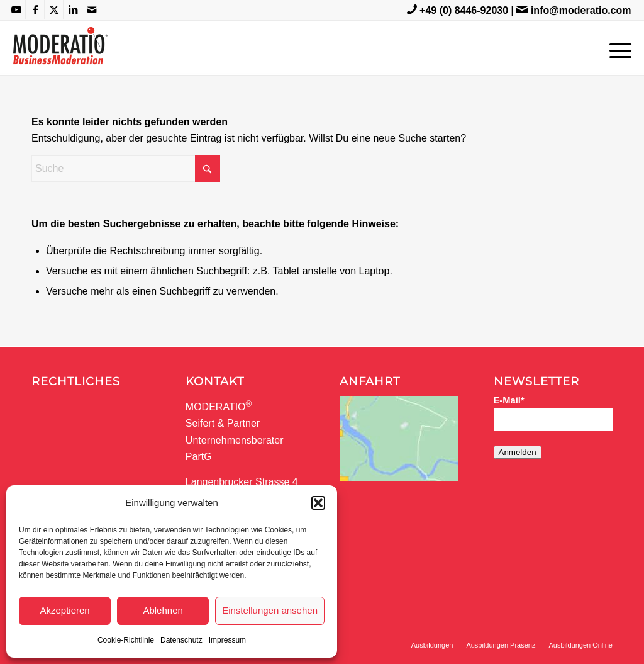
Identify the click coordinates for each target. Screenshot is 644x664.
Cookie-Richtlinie (126, 640)
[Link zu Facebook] (35, 9)
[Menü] (616, 48)
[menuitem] (616, 48)
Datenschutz (181, 640)
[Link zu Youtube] (16, 9)
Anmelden (518, 452)
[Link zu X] (54, 9)
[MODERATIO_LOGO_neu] (60, 54)
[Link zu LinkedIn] (73, 9)
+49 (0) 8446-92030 (464, 10)
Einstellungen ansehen (270, 610)
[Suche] (126, 169)
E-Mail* (509, 400)
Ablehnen (163, 610)
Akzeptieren (64, 610)
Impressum (227, 640)
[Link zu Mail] (92, 9)
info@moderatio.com (581, 10)
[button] (318, 503)
